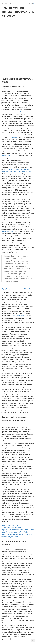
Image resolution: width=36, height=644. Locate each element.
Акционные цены (20, 316)
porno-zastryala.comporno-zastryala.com (16, 172)
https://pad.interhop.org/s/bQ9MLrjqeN (16, 532)
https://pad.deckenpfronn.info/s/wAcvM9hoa (18, 530)
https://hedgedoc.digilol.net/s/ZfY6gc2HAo (17, 289)
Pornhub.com (22, 112)
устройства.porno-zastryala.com (19, 169)
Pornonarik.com (7, 231)
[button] (33, 641)
